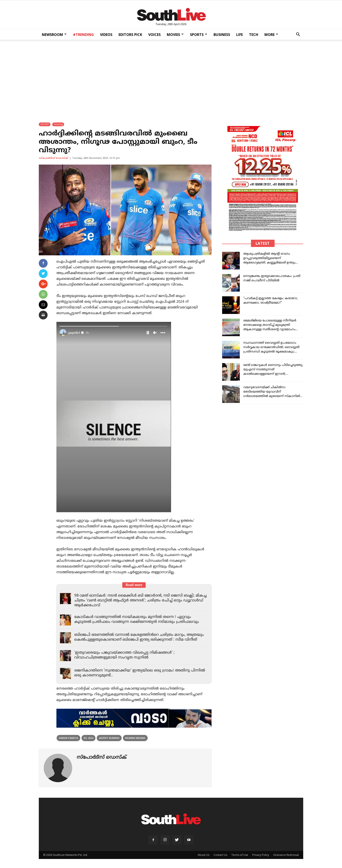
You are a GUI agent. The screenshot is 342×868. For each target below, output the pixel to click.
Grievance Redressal (286, 855)
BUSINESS (222, 35)
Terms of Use (240, 855)
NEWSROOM (54, 35)
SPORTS (199, 35)
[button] (298, 35)
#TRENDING (83, 35)
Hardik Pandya (68, 738)
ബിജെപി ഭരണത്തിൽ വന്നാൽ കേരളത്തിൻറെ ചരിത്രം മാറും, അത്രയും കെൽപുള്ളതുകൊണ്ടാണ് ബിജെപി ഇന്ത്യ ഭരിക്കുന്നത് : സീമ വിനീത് (139, 637)
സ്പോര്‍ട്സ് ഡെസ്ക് (53, 158)
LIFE (240, 35)
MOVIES (175, 35)
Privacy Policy (261, 855)
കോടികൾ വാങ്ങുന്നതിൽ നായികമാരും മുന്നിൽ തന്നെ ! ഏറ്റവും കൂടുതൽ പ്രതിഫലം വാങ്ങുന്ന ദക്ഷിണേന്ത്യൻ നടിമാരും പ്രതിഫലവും (137, 619)
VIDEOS (106, 35)
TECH (254, 35)
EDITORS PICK (130, 35)
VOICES (154, 35)
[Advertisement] (171, 78)
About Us (204, 855)
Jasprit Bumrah (109, 738)
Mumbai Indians (135, 738)
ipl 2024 (88, 738)
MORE (271, 35)
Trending (58, 124)
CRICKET (45, 124)
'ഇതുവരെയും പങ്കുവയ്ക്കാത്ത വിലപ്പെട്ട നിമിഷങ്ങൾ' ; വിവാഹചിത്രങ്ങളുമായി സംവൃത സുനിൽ (125, 655)
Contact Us (220, 855)
